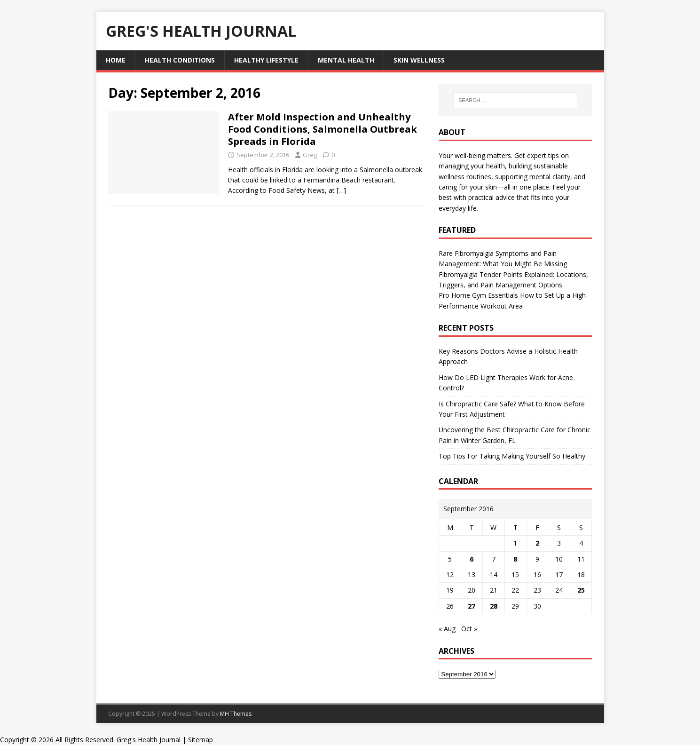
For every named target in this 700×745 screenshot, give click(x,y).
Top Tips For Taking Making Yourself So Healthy (512, 456)
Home (116, 60)
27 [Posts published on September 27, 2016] (472, 606)
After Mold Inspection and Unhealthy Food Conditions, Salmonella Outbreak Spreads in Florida (322, 129)
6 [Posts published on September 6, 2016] (472, 559)
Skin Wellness (419, 60)
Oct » (469, 629)
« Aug (447, 629)
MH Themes (236, 714)
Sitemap (201, 740)
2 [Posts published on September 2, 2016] (537, 543)
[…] (341, 190)
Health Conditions (180, 60)
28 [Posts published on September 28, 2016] (494, 606)
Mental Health (346, 60)
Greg (310, 155)
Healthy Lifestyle (266, 60)
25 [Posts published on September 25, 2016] (581, 590)
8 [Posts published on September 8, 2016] (515, 559)
